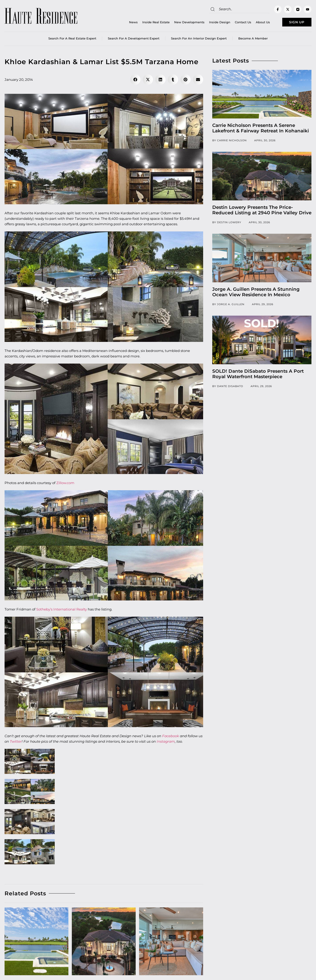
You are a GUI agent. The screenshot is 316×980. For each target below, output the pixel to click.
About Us (253, 23)
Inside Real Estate (146, 23)
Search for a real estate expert (72, 40)
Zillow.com (65, 484)
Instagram (166, 743)
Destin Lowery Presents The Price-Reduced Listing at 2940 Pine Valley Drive (262, 212)
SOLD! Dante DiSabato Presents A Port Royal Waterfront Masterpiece (258, 375)
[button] (135, 81)
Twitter (16, 743)
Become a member (253, 40)
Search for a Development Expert (134, 40)
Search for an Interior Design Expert (199, 40)
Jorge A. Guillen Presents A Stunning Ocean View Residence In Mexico (256, 293)
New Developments (180, 23)
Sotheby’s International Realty (62, 611)
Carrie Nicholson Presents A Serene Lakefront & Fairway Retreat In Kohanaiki (261, 130)
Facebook (171, 738)
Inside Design (210, 23)
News (124, 23)
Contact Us (233, 23)
